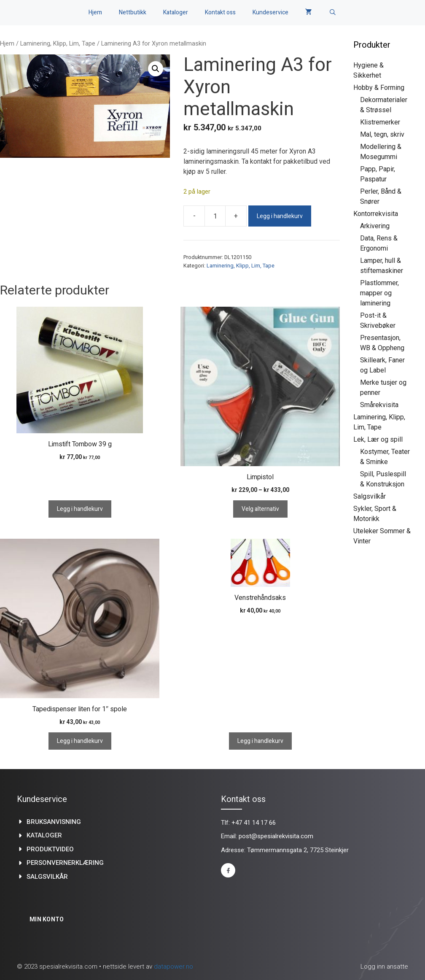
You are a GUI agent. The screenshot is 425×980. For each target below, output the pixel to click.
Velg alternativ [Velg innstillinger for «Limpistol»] (260, 509)
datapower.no (173, 967)
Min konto (47, 919)
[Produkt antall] (215, 216)
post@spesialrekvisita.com (276, 836)
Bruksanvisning (54, 822)
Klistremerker (380, 122)
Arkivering (375, 226)
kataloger (44, 835)
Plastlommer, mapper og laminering (379, 293)
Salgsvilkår (370, 496)
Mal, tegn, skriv (382, 134)
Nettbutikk (133, 12)
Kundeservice (270, 12)
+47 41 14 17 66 (254, 823)
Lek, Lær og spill (378, 439)
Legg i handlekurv (280, 216)
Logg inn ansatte (384, 967)
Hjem (95, 12)
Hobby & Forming (379, 88)
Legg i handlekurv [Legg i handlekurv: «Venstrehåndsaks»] (260, 741)
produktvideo (50, 849)
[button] (156, 69)
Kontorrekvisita (376, 214)
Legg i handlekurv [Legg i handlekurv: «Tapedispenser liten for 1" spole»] (80, 741)
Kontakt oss (220, 12)
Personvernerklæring (65, 863)
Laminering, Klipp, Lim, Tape (58, 43)
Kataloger (176, 12)
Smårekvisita (379, 405)
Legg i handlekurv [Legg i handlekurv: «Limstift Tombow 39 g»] (80, 509)
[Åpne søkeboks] (333, 13)
